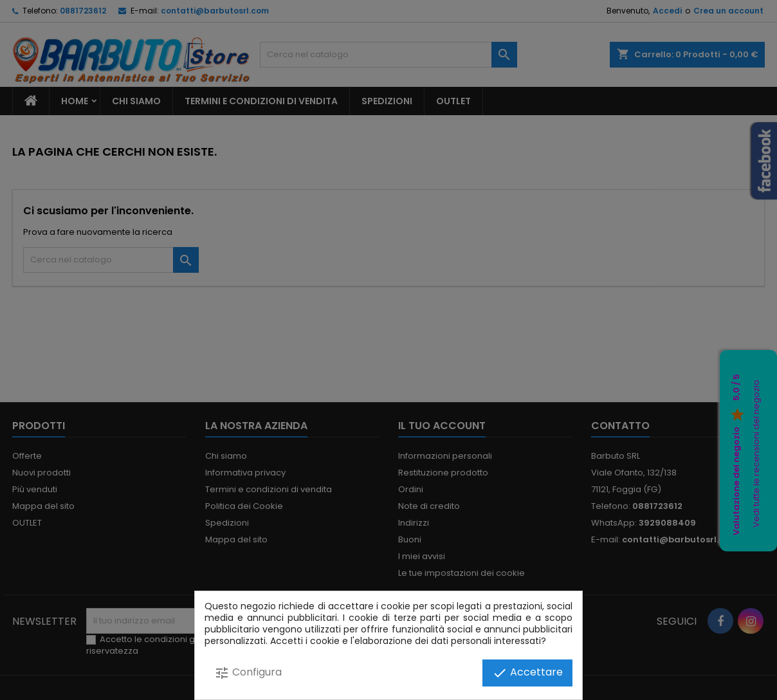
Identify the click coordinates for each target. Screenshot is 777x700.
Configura (248, 673)
